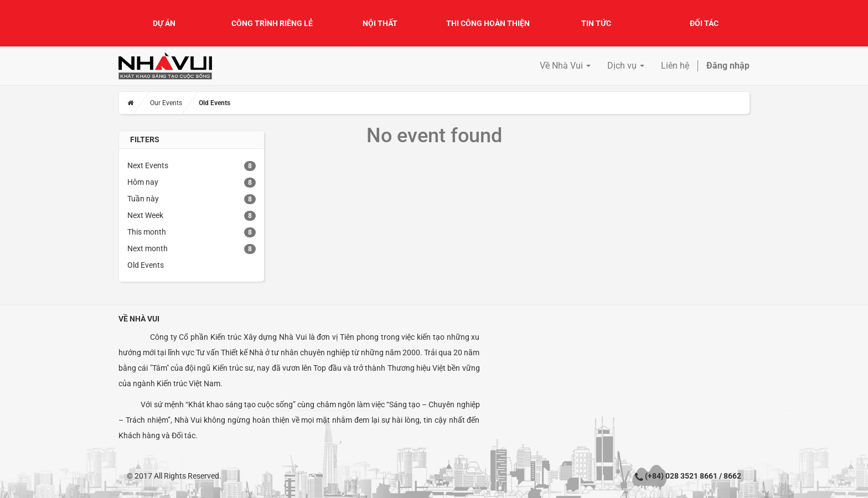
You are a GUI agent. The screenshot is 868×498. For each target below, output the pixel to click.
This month (147, 232)
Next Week (145, 215)
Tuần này (143, 199)
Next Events (148, 165)
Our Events (166, 103)
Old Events (146, 265)
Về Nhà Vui (139, 319)
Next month (148, 248)
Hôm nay (143, 182)
